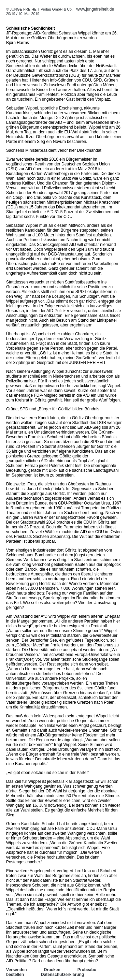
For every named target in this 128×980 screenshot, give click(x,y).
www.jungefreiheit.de (95, 9)
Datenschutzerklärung (62, 975)
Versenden (17, 970)
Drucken (52, 970)
